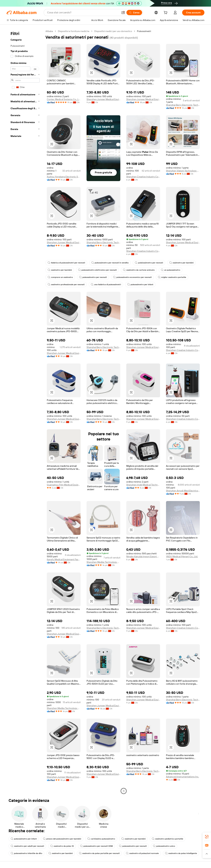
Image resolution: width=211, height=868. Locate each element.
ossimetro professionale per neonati (66, 284)
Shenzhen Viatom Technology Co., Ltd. (183, 171)
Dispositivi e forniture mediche (74, 31)
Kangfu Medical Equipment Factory (64, 559)
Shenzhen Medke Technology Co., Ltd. (103, 562)
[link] (207, 837)
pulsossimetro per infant (140, 284)
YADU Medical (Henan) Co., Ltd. (182, 556)
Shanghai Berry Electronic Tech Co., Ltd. (183, 105)
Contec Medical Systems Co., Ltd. (64, 99)
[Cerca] (134, 13)
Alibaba (49, 31)
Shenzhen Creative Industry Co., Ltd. (143, 177)
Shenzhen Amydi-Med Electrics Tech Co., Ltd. (183, 491)
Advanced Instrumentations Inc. (182, 777)
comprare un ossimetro (60, 277)
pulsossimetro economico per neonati (132, 277)
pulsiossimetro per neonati (149, 263)
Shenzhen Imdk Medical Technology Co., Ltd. (143, 485)
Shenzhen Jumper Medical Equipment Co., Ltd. (103, 99)
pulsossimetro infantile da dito (26, 853)
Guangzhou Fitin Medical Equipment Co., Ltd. (64, 485)
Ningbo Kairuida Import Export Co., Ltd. (143, 556)
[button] (123, 13)
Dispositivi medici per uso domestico (113, 31)
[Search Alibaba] (83, 13)
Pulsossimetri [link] (144, 31)
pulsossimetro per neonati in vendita (110, 263)
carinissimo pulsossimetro (101, 839)
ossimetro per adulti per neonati (27, 846)
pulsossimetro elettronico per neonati (97, 270)
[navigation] (25, 411)
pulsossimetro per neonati (93, 277)
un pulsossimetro (171, 270)
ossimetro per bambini (181, 263)
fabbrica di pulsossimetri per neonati (66, 263)
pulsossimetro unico (164, 846)
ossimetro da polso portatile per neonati (99, 853)
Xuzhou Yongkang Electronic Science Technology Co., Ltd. (64, 177)
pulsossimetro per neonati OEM (96, 846)
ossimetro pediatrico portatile (167, 839)
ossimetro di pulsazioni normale (142, 853)
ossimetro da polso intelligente (181, 853)
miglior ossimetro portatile (172, 277)
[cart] (166, 13)
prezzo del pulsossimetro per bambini (62, 839)
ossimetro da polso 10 (62, 846)
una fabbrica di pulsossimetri (106, 284)
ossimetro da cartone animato (139, 270)
